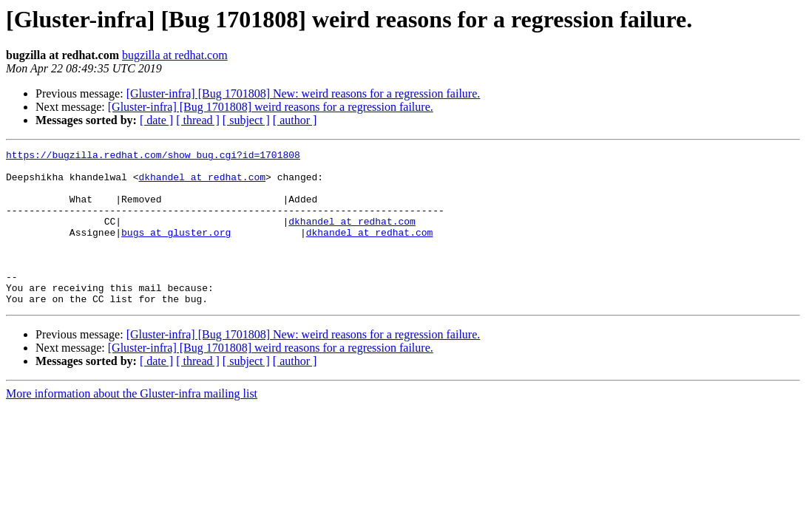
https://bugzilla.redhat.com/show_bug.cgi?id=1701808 (153, 157)
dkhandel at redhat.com (202, 183)
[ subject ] (246, 120)
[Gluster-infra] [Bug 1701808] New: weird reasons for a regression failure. (304, 93)
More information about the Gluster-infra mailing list (132, 424)
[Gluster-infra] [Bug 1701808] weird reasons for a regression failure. (271, 107)
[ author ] (295, 120)
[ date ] (156, 120)
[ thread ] (198, 120)
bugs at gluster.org (176, 250)
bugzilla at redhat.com (175, 55)
